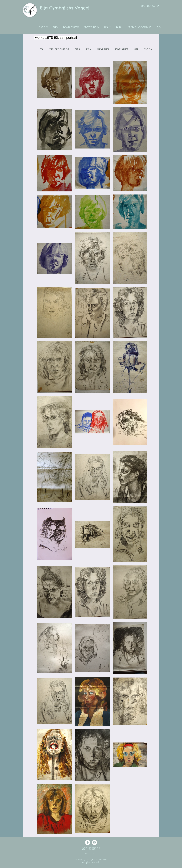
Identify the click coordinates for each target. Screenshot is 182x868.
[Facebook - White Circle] (88, 842)
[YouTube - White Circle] (94, 842)
